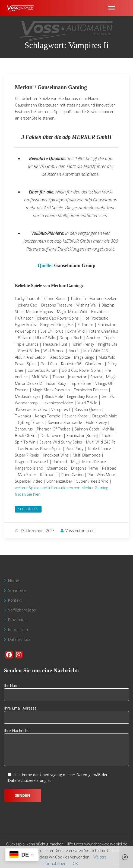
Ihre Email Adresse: (66, 713)
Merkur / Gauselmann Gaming (51, 87)
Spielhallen (28, 509)
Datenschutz (19, 639)
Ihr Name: (66, 690)
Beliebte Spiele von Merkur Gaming (48, 285)
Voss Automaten (77, 531)
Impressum (18, 630)
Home (14, 581)
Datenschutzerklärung (27, 780)
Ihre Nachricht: (66, 748)
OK (75, 864)
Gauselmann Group (75, 266)
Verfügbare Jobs (22, 610)
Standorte (17, 590)
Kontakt (15, 600)
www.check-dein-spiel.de (106, 844)
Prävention (17, 620)
